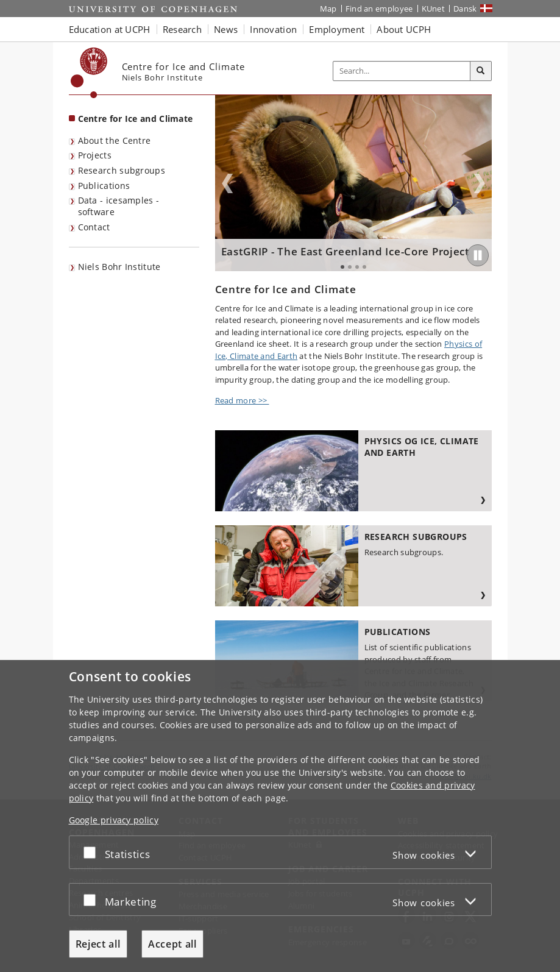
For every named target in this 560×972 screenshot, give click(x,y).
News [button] (226, 29)
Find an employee (379, 9)
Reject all (98, 944)
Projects (95, 155)
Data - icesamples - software (119, 206)
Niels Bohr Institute (119, 267)
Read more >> (242, 400)
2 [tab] (350, 267)
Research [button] (182, 29)
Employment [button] (337, 29)
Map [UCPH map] (328, 9)
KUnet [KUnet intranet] (434, 9)
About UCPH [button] (404, 29)
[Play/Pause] (478, 255)
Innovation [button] (273, 29)
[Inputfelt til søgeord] (402, 71)
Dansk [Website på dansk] (465, 9)
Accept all (172, 944)
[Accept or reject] (93, 852)
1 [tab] (342, 267)
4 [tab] (364, 267)
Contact (94, 227)
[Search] (481, 71)
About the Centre (115, 140)
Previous (227, 183)
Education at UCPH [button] (110, 29)
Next (480, 183)
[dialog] (280, 816)
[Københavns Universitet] (89, 73)
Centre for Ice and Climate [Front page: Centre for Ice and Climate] (136, 119)
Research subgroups (122, 170)
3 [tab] (357, 267)
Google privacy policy (114, 820)
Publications (104, 186)
